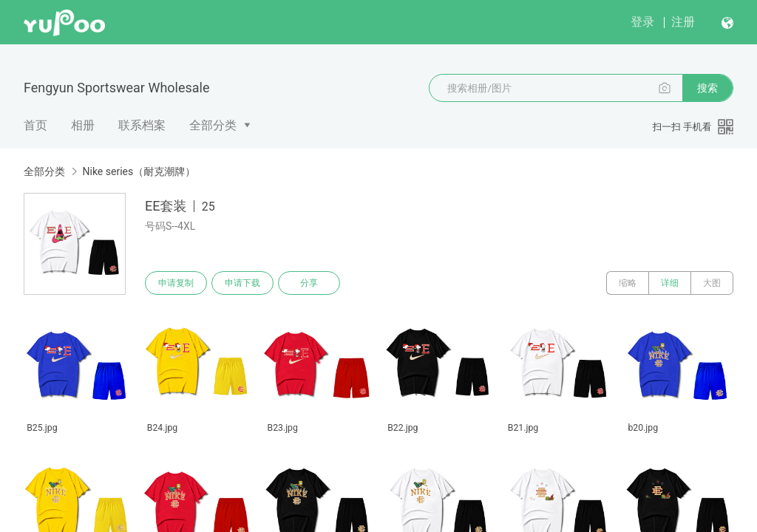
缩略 (628, 283)
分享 (309, 283)
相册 (83, 125)
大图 (712, 283)
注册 (683, 22)
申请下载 (242, 283)
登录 (642, 22)
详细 (670, 283)
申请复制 (176, 283)
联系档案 (142, 125)
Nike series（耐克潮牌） (139, 171)
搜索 (707, 88)
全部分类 (213, 125)
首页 (35, 125)
